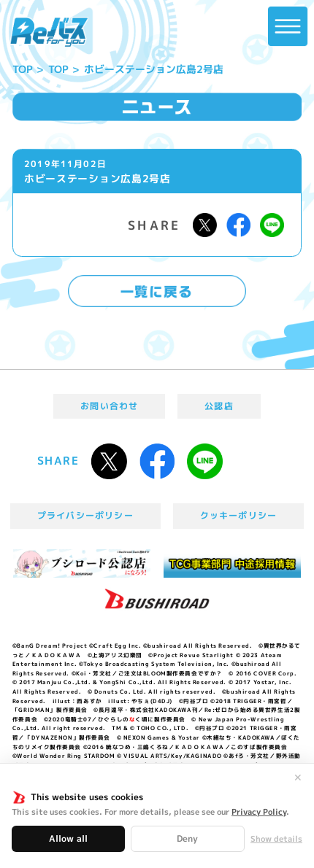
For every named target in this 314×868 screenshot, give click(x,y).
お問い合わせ (109, 406)
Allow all (68, 838)
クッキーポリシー (239, 515)
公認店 (219, 406)
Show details (276, 839)
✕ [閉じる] (298, 778)
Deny (187, 838)
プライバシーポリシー (85, 515)
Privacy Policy (259, 812)
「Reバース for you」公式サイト (49, 32)
